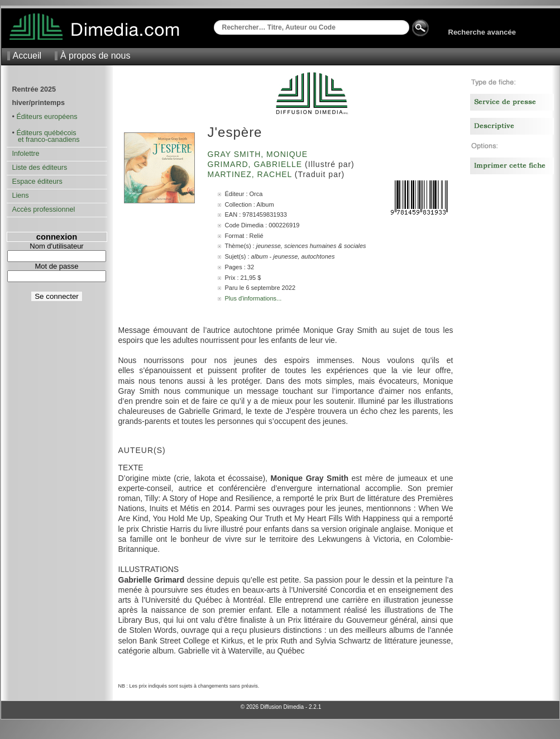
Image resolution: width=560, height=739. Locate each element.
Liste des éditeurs (40, 168)
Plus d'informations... (253, 298)
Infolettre (26, 154)
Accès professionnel (44, 209)
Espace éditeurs (37, 182)
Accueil (27, 56)
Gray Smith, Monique (259, 154)
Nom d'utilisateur (56, 246)
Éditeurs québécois (46, 133)
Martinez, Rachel (251, 174)
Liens (21, 196)
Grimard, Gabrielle (257, 164)
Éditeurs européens (47, 117)
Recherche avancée (482, 32)
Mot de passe (56, 266)
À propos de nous (95, 56)
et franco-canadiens (46, 140)
